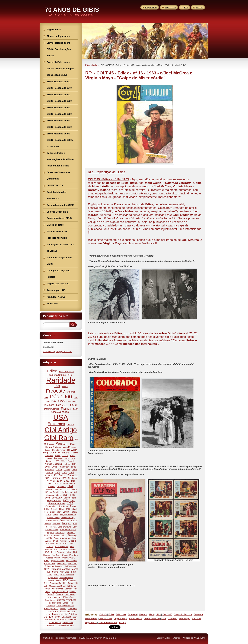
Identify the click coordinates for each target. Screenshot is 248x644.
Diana (65, 555)
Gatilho (73, 591)
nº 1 (70, 375)
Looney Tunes (51, 614)
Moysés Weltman (68, 515)
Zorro (65, 455)
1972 (56, 489)
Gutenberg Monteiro (56, 620)
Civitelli (54, 509)
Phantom (74, 555)
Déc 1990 (73, 563)
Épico (48, 450)
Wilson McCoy (68, 517)
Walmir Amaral (68, 558)
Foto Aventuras (66, 372)
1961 (74, 467)
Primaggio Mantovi (60, 569)
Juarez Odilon (53, 517)
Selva (65, 386)
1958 (58, 472)
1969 (68, 509)
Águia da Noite (58, 561)
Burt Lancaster (67, 575)
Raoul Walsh (135, 618)
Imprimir (199, 7)
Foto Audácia (55, 622)
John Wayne (55, 597)
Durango (55, 478)
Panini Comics (52, 409)
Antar (47, 589)
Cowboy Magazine (62, 538)
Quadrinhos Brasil (57, 586)
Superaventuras (58, 375)
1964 (59, 481)
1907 (58, 617)
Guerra (59, 594)
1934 (65, 597)
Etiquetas (91, 615)
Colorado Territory (183, 614)
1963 (158, 614)
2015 (67, 464)
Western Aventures (108, 622)
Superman (53, 577)
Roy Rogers (72, 561)
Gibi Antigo (185, 618)
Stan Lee (65, 520)
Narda (55, 515)
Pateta (74, 512)
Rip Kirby (56, 555)
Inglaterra (67, 492)
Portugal (58, 458)
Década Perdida (53, 492)
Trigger (67, 470)
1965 (70, 503)
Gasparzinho (51, 506)
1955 (48, 515)
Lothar (69, 552)
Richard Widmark (67, 484)
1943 (65, 544)
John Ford (73, 608)
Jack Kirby (60, 532)
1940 (51, 617)
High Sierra (91, 622)
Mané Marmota (69, 447)
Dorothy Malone (152, 618)
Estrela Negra (70, 498)
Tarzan (63, 608)
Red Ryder (68, 583)
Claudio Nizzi (60, 535)
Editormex (121, 614)
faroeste (63, 614)
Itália (47, 561)
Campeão (50, 470)
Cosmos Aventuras (67, 600)
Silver (50, 458)
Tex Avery (63, 506)
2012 (47, 478)
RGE (66, 580)
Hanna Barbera (53, 447)
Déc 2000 (49, 405)
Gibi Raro (173, 618)
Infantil (74, 405)
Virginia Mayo (121, 618)
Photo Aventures (57, 503)
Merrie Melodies (67, 611)
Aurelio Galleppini (54, 464)
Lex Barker (70, 594)
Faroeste (132, 614)
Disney (73, 444)
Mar (72, 546)
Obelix (58, 495)
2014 (66, 495)
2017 (46, 569)
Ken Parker (60, 475)
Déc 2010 (62, 405)
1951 (56, 575)
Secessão (57, 498)
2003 (73, 495)
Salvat (58, 455)
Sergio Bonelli (54, 501)
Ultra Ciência (53, 611)
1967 (74, 464)
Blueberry (72, 478)
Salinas (52, 486)
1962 (70, 486)
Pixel (55, 541)
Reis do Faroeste (60, 591)
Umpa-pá (48, 475)
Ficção (67, 523)
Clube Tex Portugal (60, 453)
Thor (72, 501)
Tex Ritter (64, 467)
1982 (47, 498)
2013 (67, 458)
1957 (48, 467)
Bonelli (71, 461)
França (123, 622)
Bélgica (70, 424)
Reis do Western (69, 549)
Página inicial (91, 65)
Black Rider (55, 512)
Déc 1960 (167, 614)
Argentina (61, 486)
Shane (55, 572)
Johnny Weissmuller (54, 566)
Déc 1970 (71, 402)
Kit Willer (51, 481)
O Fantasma (71, 566)
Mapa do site (170, 7)
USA (164, 618)
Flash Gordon (57, 552)
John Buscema (62, 546)
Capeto (48, 520)
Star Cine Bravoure (62, 527)
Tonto (72, 455)
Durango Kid (56, 583)
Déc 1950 (58, 401)
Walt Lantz (62, 563)
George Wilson (53, 558)
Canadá (48, 489)
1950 (57, 461)
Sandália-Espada (66, 625)
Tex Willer (73, 475)
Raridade (196, 618)
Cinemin (71, 392)
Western (143, 614)
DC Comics (72, 489)
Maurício (57, 524)
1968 (64, 478)
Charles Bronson (69, 617)
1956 (61, 509)
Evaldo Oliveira (66, 577)
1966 (55, 467)
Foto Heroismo (54, 603)
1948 (72, 472)
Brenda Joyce (58, 450)
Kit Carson (72, 586)
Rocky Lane (50, 563)
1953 (55, 484)
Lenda (66, 512)
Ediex (111, 614)
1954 (65, 472)
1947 (47, 552)
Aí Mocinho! (57, 589)
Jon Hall (63, 541)
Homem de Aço (52, 549)
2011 (62, 489)
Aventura (72, 620)
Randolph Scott (51, 608)
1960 (67, 481)
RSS (186, 7)
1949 (151, 614)
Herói (56, 520)
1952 (63, 461)
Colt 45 (103, 614)
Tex (46, 397)
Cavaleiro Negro (54, 580)
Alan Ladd (65, 572)
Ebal (57, 386)
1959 (59, 469)
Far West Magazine (65, 606)
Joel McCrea (106, 618)
